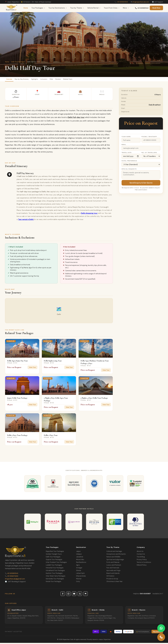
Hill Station (110, 577)
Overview (11, 80)
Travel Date (127, 154)
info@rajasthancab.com (141, 2)
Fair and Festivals (113, 569)
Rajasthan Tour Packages (55, 552)
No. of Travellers (149, 154)
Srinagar (79, 569)
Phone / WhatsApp (149, 138)
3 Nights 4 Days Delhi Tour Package (94, 399)
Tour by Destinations (58, 8)
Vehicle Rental (94, 8)
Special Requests (129, 170)
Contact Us (141, 555)
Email (124, 146)
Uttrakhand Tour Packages (55, 572)
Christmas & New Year (114, 583)
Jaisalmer (80, 558)
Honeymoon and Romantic (116, 555)
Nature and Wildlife (113, 558)
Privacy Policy (142, 561)
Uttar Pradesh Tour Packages (56, 563)
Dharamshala (81, 577)
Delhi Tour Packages (18, 62)
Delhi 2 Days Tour (51, 436)
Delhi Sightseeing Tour (53, 362)
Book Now (156, 8)
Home (26, 8)
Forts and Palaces (113, 563)
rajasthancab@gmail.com (15, 580)
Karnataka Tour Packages (55, 580)
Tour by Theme (77, 8)
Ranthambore (81, 563)
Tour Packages (38, 8)
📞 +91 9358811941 (142, 8)
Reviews (75, 80)
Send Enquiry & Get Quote (141, 184)
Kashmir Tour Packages (54, 574)
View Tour (32, 368)
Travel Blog (141, 558)
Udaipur (79, 555)
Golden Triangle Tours (54, 555)
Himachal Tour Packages (55, 569)
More (126, 8)
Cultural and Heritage (114, 552)
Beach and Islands (113, 574)
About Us (140, 552)
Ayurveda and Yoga (113, 572)
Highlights (43, 80)
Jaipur (78, 552)
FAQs (66, 80)
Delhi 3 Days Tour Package (17, 436)
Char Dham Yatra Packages (56, 577)
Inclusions (56, 80)
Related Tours (88, 80)
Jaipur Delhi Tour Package (17, 399)
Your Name (126, 138)
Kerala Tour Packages (54, 583)
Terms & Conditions (144, 563)
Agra (78, 566)
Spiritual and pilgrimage (115, 561)
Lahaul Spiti (80, 574)
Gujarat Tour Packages (54, 561)
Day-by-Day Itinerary (27, 80)
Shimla (79, 572)
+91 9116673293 (12, 577)
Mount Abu (80, 561)
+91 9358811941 (122, 2)
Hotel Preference (129, 162)
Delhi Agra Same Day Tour (17, 362)
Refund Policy (142, 566)
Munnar (79, 580)
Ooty (78, 583)
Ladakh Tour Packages (54, 566)
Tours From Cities (112, 8)
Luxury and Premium (114, 566)
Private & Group (112, 580)
